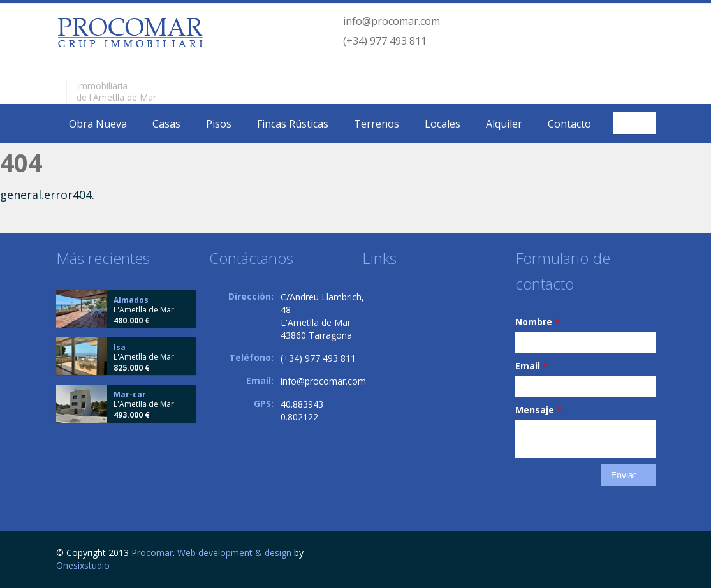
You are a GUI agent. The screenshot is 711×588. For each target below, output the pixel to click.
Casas (166, 124)
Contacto (569, 124)
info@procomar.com (392, 21)
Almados (131, 300)
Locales (443, 124)
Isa (120, 347)
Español (636, 123)
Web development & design (234, 553)
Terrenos (377, 124)
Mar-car (130, 394)
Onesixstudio (83, 565)
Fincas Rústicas (293, 124)
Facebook (652, 555)
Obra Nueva (98, 124)
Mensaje (539, 410)
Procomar (152, 553)
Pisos (219, 124)
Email (531, 366)
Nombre (538, 322)
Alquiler (504, 124)
